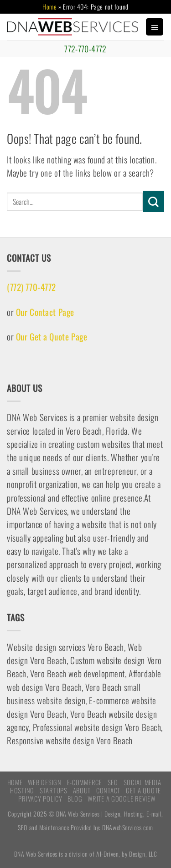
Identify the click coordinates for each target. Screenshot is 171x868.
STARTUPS (54, 790)
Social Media (142, 782)
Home (49, 7)
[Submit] (153, 201)
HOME (15, 782)
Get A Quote (143, 790)
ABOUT (82, 790)
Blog (75, 798)
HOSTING (22, 790)
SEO (113, 782)
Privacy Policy (40, 798)
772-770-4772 (85, 49)
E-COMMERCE (85, 782)
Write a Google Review (121, 798)
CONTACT (108, 790)
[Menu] (155, 27)
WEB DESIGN (44, 782)
